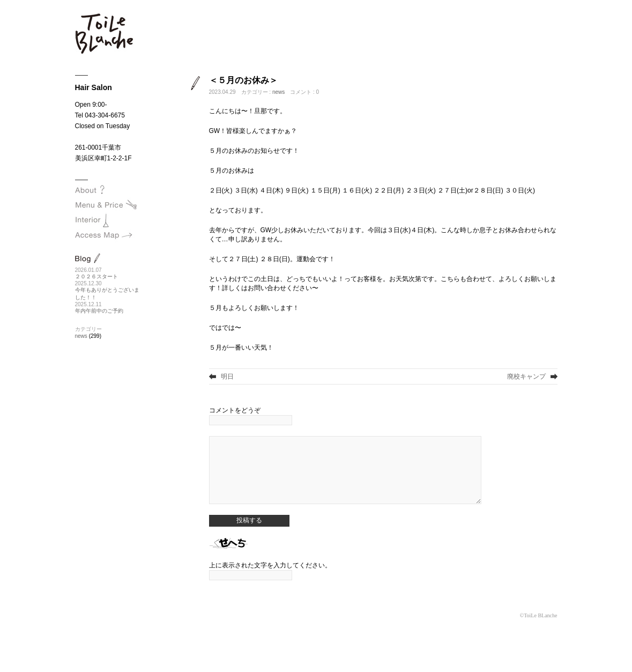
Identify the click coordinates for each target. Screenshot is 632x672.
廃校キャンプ (526, 376)
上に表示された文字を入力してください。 (270, 581)
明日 (227, 376)
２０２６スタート (96, 276)
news (278, 92)
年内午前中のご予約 (99, 311)
